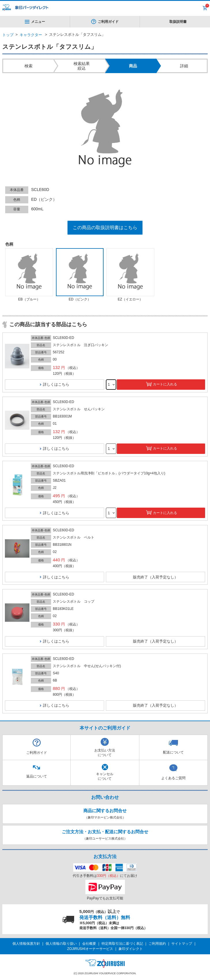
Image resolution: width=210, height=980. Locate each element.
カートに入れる (165, 384)
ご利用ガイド (108, 22)
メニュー (35, 22)
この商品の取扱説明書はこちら (105, 228)
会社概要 (89, 944)
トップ (8, 35)
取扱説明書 (178, 22)
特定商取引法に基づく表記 (122, 944)
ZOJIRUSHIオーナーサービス (90, 949)
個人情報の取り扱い (61, 944)
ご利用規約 (157, 944)
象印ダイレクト (131, 949)
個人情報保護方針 (26, 944)
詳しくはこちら (56, 384)
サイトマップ (182, 944)
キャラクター (31, 35)
